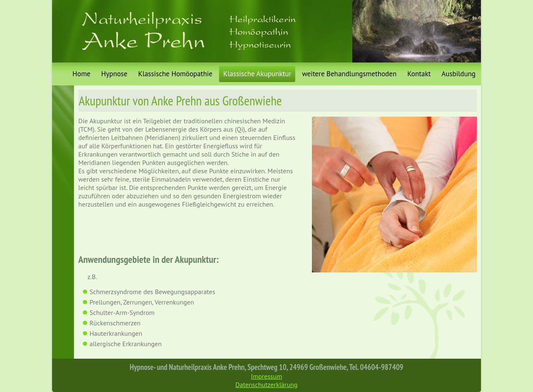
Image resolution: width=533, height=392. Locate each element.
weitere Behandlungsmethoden (349, 74)
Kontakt (419, 74)
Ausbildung (458, 74)
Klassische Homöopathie (175, 74)
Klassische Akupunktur (257, 74)
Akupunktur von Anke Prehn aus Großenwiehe (180, 101)
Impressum (267, 376)
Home (81, 74)
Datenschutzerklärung (266, 385)
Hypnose (114, 74)
